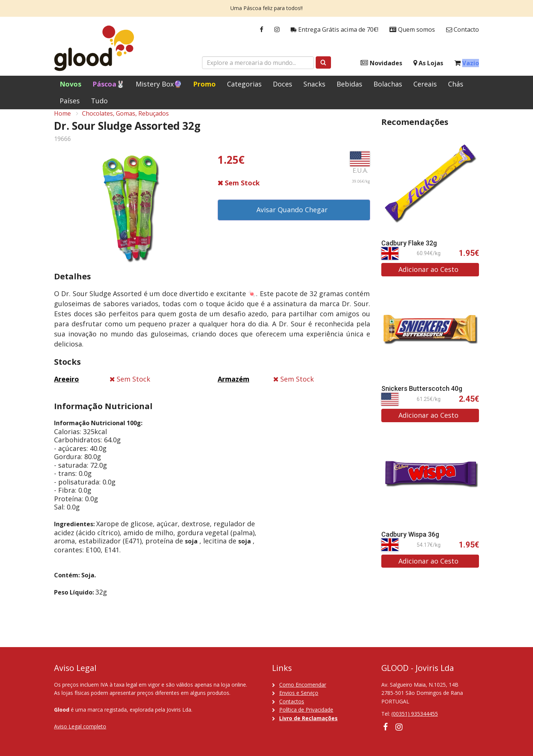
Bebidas (349, 84)
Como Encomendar (303, 685)
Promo (204, 84)
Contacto (463, 30)
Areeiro (67, 388)
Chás (456, 84)
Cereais (425, 84)
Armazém (234, 388)
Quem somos (412, 30)
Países (70, 101)
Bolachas (388, 84)
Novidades (381, 63)
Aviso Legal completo (80, 726)
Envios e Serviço (299, 693)
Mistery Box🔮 (159, 84)
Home (62, 122)
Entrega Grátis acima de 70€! (335, 30)
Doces (283, 84)
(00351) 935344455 (415, 714)
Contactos (292, 701)
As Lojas (428, 63)
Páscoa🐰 (108, 84)
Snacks (314, 84)
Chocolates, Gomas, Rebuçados (125, 122)
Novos (70, 84)
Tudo (99, 101)
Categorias (244, 84)
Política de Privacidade (306, 710)
